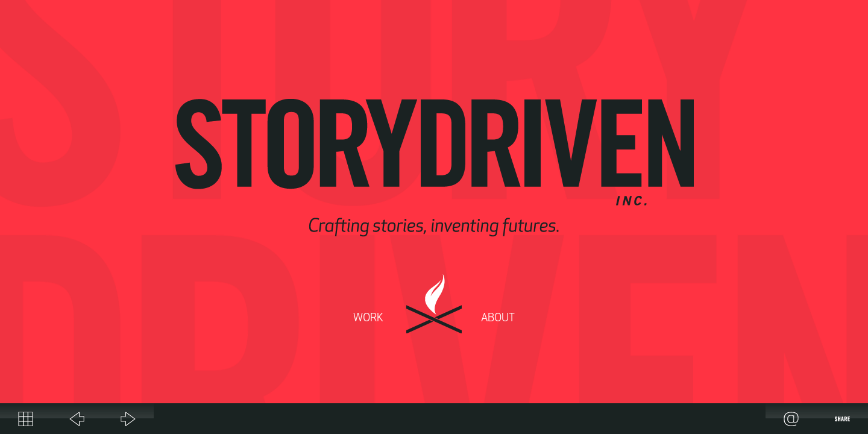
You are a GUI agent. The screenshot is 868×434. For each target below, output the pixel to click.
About (498, 319)
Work (368, 319)
